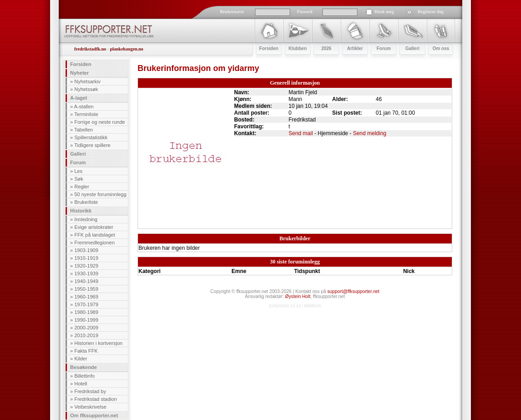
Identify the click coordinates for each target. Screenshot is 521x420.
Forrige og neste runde (100, 122)
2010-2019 (86, 335)
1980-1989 (86, 312)
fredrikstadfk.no (90, 49)
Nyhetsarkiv (87, 81)
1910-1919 (86, 258)
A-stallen (84, 106)
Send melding (370, 133)
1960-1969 (86, 297)
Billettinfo (84, 376)
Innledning (86, 219)
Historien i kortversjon (98, 343)
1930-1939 (86, 273)
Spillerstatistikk (91, 137)
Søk (79, 179)
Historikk (81, 211)
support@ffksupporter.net (353, 291)
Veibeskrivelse (90, 407)
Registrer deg (431, 12)
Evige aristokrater (94, 227)
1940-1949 (86, 281)
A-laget (79, 98)
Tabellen (84, 130)
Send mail (301, 133)
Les (78, 171)
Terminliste (86, 114)
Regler (82, 187)
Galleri (78, 154)
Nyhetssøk (86, 89)
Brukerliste (86, 202)
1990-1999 (86, 320)
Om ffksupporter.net (94, 415)
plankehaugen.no (126, 49)
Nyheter (79, 73)
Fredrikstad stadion (96, 399)
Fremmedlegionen (94, 243)
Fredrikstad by (90, 391)
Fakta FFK (86, 351)
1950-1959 (86, 289)
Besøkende (84, 367)
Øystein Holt (298, 296)
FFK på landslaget (94, 235)
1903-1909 (86, 250)
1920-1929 (86, 266)
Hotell (81, 384)
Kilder (81, 359)
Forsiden (81, 64)
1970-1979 (86, 304)
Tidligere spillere (92, 145)
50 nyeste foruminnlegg (100, 194)
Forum (78, 162)
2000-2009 (86, 328)
